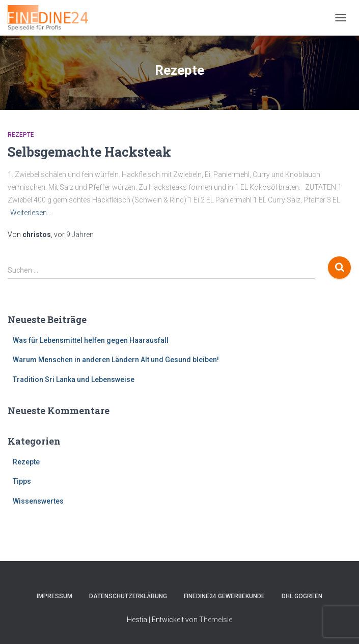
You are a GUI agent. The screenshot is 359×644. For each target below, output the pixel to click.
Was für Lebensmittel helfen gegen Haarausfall (91, 340)
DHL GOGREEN (302, 596)
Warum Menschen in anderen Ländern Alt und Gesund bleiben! (116, 360)
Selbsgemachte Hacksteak (89, 152)
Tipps (22, 481)
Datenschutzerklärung (128, 596)
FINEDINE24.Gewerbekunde (224, 596)
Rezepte (21, 135)
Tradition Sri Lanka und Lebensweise (74, 379)
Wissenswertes (38, 501)
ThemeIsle (216, 620)
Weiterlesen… (31, 213)
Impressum (54, 596)
